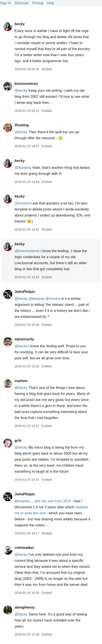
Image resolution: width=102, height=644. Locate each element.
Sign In (6, 3)
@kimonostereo (27, 251)
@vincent (22, 203)
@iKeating (23, 168)
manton (21, 381)
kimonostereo (26, 84)
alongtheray (25, 607)
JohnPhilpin (25, 292)
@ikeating (36, 299)
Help (50, 3)
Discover (22, 3)
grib (18, 441)
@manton (22, 501)
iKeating (21, 125)
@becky (21, 91)
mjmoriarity (24, 339)
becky (19, 24)
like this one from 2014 (53, 501)
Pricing (38, 3)
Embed (47, 69)
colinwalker (24, 548)
